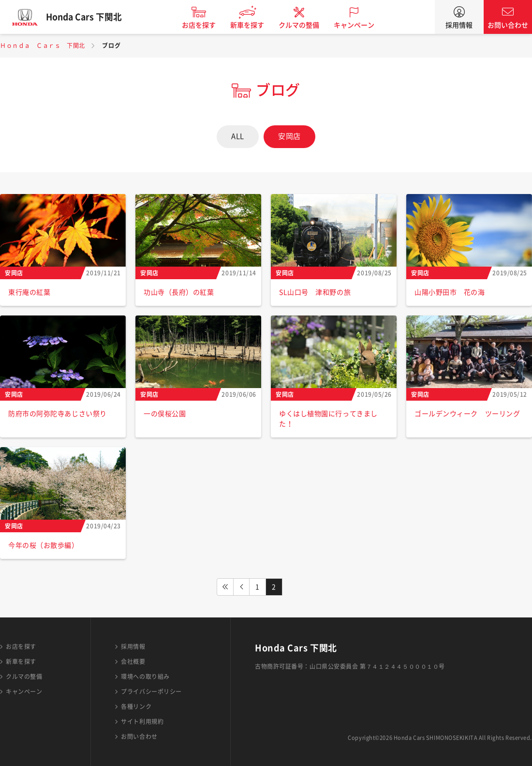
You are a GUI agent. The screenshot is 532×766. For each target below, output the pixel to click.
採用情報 (459, 25)
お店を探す (205, 25)
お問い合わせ (508, 25)
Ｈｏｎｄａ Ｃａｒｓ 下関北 (43, 45)
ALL (238, 136)
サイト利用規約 (142, 721)
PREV (241, 587)
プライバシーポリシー (151, 691)
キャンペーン (360, 25)
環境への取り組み (145, 676)
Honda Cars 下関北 (89, 17)
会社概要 (133, 661)
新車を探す (253, 25)
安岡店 (289, 136)
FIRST (225, 587)
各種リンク (136, 706)
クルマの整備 (305, 25)
